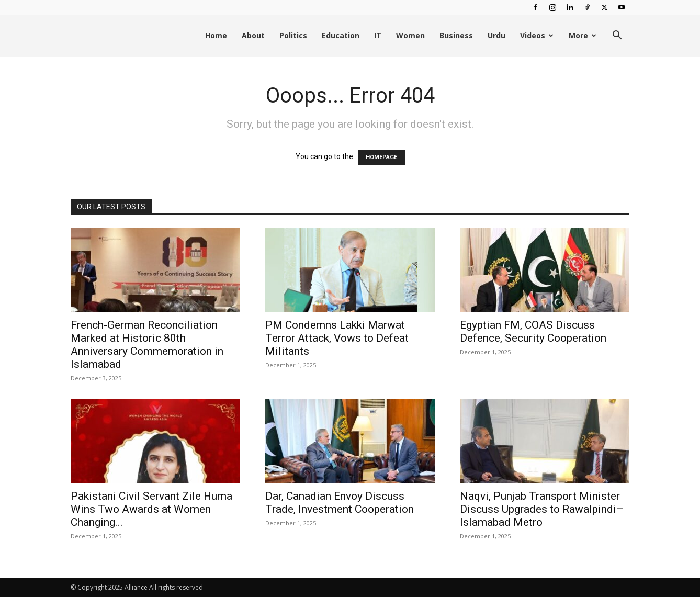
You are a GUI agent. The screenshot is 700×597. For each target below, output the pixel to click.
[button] (617, 36)
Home (216, 35)
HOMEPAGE (381, 157)
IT (378, 35)
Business (456, 35)
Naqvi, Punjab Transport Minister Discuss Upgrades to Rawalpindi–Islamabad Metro (542, 509)
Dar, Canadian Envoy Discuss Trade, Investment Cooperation (340, 503)
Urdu (496, 35)
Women (410, 35)
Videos (537, 35)
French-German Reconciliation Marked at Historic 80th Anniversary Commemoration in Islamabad (147, 345)
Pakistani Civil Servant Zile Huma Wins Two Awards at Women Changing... (151, 509)
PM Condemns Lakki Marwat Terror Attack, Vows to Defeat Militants (337, 338)
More (583, 35)
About (253, 35)
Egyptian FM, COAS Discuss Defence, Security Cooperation (533, 331)
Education (341, 35)
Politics (293, 35)
